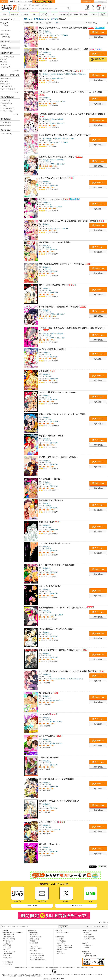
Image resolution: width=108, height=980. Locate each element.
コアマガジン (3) (5, 64)
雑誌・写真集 (84, 14)
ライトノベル (64, 14)
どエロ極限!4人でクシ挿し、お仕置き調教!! (57, 565)
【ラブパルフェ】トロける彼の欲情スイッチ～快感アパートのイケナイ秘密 (70, 92)
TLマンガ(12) (4, 26)
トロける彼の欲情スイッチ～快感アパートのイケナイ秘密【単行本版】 (69, 671)
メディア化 (93, 14)
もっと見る (16, 70)
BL (34, 14)
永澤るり (75, 74)
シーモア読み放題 (8, 962)
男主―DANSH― (55, 422)
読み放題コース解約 (36, 948)
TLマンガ (48, 33)
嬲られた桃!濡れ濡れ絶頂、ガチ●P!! (54, 285)
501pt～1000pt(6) (6, 125)
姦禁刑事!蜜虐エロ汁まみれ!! (51, 500)
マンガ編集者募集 (89, 937)
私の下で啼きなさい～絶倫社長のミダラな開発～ (60, 307)
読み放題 (12, 1)
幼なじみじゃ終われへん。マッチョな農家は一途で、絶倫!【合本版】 (68, 221)
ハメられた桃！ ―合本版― (50, 479)
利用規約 (22, 968)
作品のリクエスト (62, 949)
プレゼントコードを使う (37, 956)
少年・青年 (15, 14)
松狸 (72, 138)
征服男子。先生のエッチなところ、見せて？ (58, 157)
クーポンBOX (34, 943)
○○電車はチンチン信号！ (49, 758)
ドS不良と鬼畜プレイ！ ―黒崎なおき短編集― (58, 457)
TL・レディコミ (8, 941)
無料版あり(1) (6, 37)
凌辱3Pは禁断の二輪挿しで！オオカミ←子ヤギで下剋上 (62, 414)
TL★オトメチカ (54, 35)
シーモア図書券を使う (36, 954)
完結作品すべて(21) (6, 134)
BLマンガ (48, 183)
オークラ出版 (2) (5, 67)
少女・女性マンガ (9, 937)
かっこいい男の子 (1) (9, 108)
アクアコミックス (55, 829)
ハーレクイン (7, 949)
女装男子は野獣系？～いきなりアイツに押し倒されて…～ (63, 608)
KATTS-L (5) (4, 81)
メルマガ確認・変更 (36, 937)
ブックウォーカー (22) (7, 56)
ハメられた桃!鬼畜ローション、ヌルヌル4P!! (58, 392)
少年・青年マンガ (9, 935)
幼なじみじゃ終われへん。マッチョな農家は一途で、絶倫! (63, 28)
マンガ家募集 (88, 935)
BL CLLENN (58, 207)
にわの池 (53, 74)
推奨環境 (59, 952)
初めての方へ (61, 943)
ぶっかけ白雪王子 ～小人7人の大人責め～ (56, 629)
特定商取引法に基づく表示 (57, 968)
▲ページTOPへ (103, 922)
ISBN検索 (78, 968)
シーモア (4, 1)
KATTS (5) (3, 59)
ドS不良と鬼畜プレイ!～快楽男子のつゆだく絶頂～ (60, 650)
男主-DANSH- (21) (6, 79)
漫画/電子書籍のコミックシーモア (13, 933)
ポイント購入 (34, 935)
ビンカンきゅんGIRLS (56, 615)
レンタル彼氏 (45, 715)
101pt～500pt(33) (6, 123)
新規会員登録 (34, 933)
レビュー (20, 1)
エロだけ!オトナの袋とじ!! (50, 586)
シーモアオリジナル (9, 951)
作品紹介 (86, 933)
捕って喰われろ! (46, 693)
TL (54, 14)
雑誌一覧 (90, 927)
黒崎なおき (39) (6, 48)
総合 (5, 14)
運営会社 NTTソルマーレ (87, 968)
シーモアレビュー (8, 964)
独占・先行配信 (8, 954)
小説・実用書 (74, 14)
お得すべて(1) (5, 34)
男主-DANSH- (54, 185)
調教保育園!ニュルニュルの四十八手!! (55, 242)
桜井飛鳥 (68, 74)
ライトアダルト (103, 14)
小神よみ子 (58, 138)
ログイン (101, 2)
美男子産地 (44, 371)
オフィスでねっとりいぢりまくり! (53, 178)
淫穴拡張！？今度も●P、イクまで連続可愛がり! (59, 801)
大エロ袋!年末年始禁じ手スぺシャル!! (55, 544)
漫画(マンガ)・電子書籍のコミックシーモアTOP (40, 19)
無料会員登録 (87, 2)
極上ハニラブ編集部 (85, 74)
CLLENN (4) (4, 62)
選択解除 (3, 45)
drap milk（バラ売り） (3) (8, 89)
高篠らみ (46, 74)
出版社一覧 (97, 927)
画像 (56, 23)
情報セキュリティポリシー (43, 968)
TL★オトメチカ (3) (6, 86)
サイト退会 (33, 950)
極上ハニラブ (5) (5, 84)
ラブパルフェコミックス (76, 679)
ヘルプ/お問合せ (61, 941)
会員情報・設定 (34, 939)
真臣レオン (66, 138)
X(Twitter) (86, 947)
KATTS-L (52, 78)
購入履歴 (32, 941)
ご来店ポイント (32, 906)
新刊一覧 (104, 927)
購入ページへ (98, 32)
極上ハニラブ (61, 78)
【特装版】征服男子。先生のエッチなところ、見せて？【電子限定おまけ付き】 (72, 114)
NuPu (51, 207)
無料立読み (98, 37)
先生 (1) (5, 106)
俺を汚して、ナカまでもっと (51, 199)
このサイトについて (70, 968)
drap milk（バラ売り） (56, 700)
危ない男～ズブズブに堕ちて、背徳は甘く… (58, 71)
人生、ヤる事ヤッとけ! (49, 822)
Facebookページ (89, 945)
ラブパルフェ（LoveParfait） (58, 102)
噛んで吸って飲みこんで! (49, 844)
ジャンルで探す (25, 8)
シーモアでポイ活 (76, 906)
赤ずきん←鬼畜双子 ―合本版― (52, 436)
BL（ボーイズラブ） (9, 939)
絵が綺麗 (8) (6, 101)
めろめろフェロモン (47, 736)
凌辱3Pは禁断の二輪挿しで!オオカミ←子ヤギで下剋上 (62, 264)
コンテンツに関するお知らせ (38, 960)
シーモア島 (28, 1)
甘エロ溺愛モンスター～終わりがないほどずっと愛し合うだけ (65, 135)
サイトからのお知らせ (36, 958)
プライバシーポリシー (31, 968)
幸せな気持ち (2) (7, 103)
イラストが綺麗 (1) (8, 111)
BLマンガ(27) (4, 23)
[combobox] (50, 8)
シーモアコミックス (44, 14)
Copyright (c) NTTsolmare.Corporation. (54, 978)
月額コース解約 (34, 946)
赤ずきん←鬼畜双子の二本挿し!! (52, 349)
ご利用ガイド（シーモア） (65, 945)
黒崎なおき (46, 31)
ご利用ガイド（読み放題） (65, 947)
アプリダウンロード (63, 933)
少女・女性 (24, 14)
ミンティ (52, 57)
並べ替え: (89, 23)
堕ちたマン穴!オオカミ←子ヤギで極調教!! (56, 779)
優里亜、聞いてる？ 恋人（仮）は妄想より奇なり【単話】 (64, 49)
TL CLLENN (64, 35)
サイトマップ (61, 954)
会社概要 (17, 968)
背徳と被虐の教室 (47, 522)
